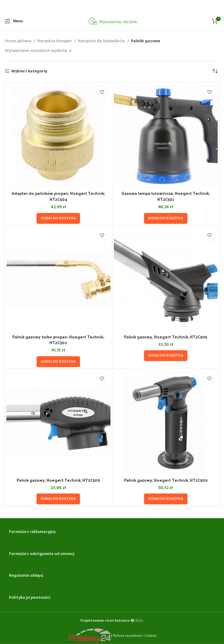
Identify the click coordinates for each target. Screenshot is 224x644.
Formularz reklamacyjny (32, 532)
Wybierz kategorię (29, 71)
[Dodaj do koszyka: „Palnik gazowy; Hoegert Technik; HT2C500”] (58, 499)
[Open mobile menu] (14, 21)
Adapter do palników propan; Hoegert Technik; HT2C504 (58, 196)
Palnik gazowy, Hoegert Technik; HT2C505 (166, 337)
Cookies (151, 636)
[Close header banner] (216, 6)
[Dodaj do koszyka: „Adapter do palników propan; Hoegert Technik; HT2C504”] (58, 218)
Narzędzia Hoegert (55, 41)
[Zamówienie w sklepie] (215, 71)
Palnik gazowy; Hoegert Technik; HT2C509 (166, 480)
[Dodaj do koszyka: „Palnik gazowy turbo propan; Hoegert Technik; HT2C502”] (58, 362)
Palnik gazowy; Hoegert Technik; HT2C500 (58, 480)
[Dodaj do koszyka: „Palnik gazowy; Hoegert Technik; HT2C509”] (166, 499)
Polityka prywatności (30, 598)
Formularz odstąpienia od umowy (42, 554)
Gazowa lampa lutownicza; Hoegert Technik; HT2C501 (166, 196)
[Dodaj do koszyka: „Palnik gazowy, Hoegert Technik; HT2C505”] (166, 356)
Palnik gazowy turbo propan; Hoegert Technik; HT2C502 (58, 340)
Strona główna (18, 41)
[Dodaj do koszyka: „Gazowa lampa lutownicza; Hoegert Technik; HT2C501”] (166, 218)
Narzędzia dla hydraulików (102, 41)
